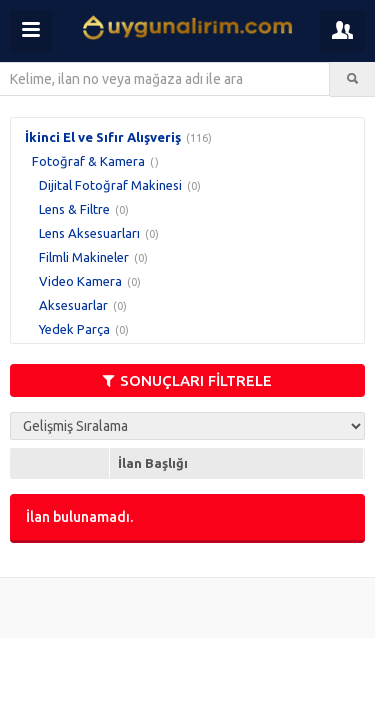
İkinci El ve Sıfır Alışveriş (103, 137)
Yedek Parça (74, 329)
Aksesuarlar (73, 305)
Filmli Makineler (84, 257)
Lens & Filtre (74, 209)
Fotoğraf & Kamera (88, 161)
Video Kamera (80, 281)
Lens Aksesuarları (89, 233)
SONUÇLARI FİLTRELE (187, 380)
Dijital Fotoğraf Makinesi (110, 185)
